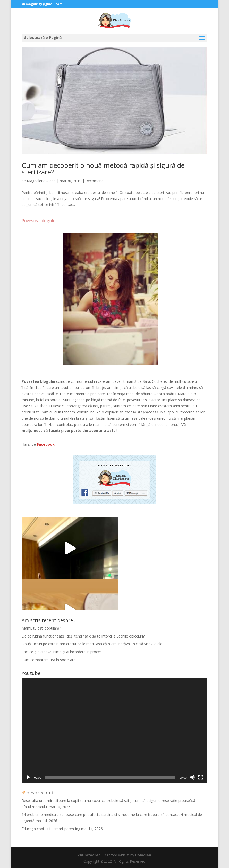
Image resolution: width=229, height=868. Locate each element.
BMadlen (143, 855)
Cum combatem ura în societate (49, 660)
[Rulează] (28, 777)
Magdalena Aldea (41, 181)
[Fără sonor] (192, 777)
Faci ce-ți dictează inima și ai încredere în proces (62, 652)
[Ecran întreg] (201, 777)
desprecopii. (40, 793)
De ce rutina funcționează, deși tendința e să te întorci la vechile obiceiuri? (83, 636)
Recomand (95, 181)
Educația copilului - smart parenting (51, 829)
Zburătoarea (89, 855)
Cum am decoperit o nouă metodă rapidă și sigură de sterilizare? (103, 169)
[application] (114, 730)
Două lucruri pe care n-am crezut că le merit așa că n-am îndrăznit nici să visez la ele (92, 644)
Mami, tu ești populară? (41, 628)
